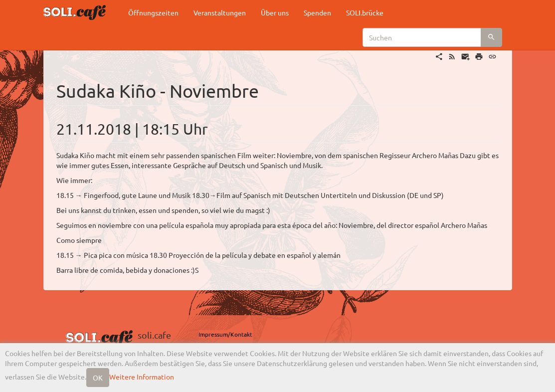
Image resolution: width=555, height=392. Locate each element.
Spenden (317, 12)
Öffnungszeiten (153, 12)
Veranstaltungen (220, 12)
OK (98, 378)
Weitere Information (142, 377)
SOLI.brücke (365, 12)
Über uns (275, 12)
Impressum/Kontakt (225, 334)
